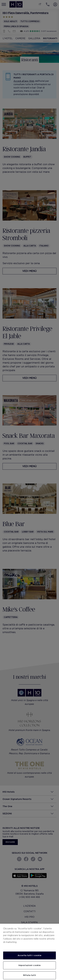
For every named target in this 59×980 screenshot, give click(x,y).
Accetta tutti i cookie (29, 955)
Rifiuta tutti (29, 975)
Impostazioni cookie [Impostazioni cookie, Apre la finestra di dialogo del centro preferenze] (29, 965)
